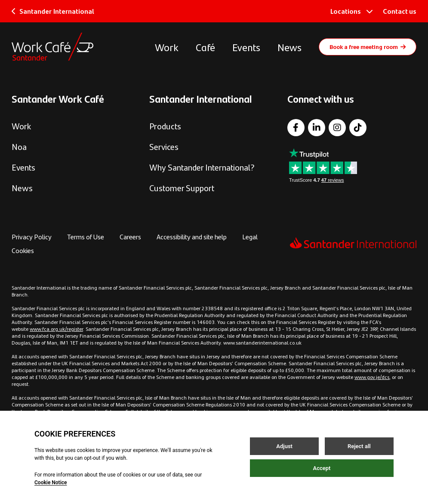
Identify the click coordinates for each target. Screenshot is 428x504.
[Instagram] (337, 128)
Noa (19, 146)
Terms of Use (86, 237)
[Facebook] (296, 128)
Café (205, 47)
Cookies (23, 250)
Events (246, 47)
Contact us (400, 11)
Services (164, 146)
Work (167, 47)
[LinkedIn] (317, 128)
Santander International (53, 11)
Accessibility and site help (192, 237)
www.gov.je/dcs (372, 377)
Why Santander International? (202, 167)
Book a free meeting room (368, 46)
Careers (130, 237)
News (289, 47)
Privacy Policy (32, 237)
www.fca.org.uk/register (56, 329)
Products (165, 126)
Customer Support (182, 188)
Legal (250, 237)
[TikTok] (358, 128)
